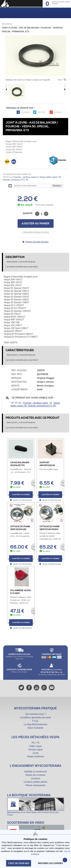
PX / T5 (36, 743)
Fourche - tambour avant (25, 177)
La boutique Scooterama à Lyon (36, 805)
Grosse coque (35, 750)
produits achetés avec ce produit (22, 267)
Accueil (6, 24)
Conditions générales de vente (35, 718)
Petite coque (35, 746)
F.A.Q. (35, 721)
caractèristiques (27, 262)
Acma (35, 753)
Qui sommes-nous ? (35, 714)
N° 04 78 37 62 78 (49, 672)
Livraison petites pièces (35, 782)
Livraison (35, 778)
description (12, 262)
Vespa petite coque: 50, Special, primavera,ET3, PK (35, 404)
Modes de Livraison (35, 775)
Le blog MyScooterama (35, 724)
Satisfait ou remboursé (35, 772)
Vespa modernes (35, 756)
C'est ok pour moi (19, 863)
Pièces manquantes (35, 785)
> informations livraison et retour (35, 232)
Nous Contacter (35, 728)
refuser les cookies (50, 863)
